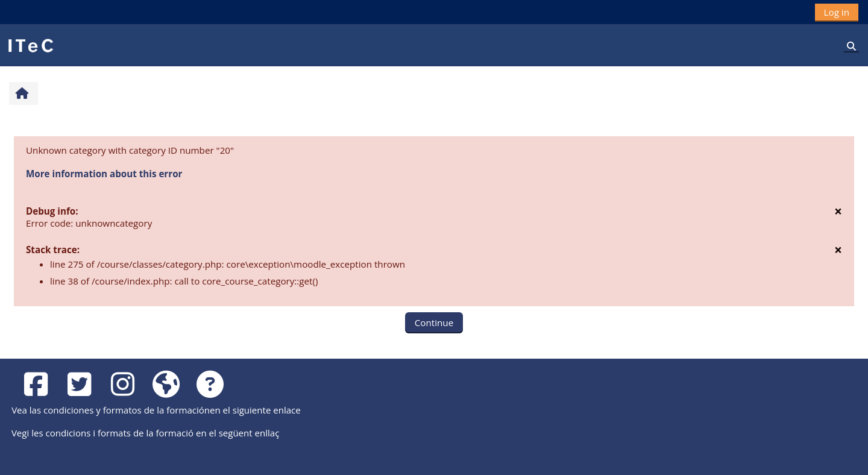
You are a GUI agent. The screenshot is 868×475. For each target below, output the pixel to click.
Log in (837, 12)
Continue (434, 322)
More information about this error (104, 174)
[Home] (30, 45)
